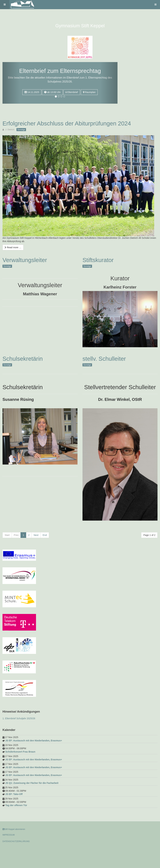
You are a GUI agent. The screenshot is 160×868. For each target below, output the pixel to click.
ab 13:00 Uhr (52, 92)
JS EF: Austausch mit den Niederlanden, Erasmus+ (34, 741)
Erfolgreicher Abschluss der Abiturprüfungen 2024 (67, 123)
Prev (16, 535)
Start (7, 535)
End (45, 535)
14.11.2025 (32, 92)
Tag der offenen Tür (16, 805)
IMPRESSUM (9, 835)
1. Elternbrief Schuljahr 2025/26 (19, 718)
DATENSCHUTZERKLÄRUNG (16, 841)
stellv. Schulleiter (104, 359)
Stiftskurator (98, 260)
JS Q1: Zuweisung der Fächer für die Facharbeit (32, 783)
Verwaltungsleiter (25, 260)
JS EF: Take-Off (14, 794)
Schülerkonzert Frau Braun (20, 752)
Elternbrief (72, 92)
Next (36, 535)
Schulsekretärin (23, 359)
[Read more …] (13, 247)
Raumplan (89, 92)
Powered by (18, 851)
